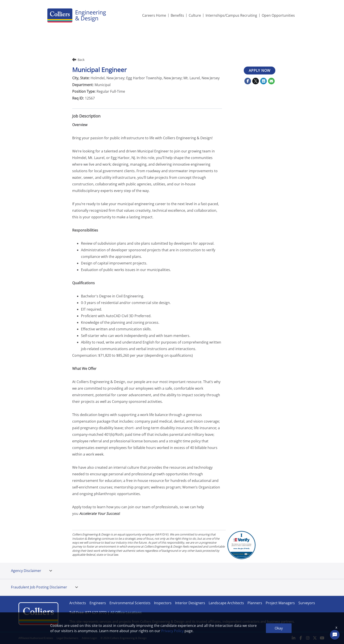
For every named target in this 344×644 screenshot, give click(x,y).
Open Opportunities (278, 15)
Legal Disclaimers (67, 638)
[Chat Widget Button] (335, 635)
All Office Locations (126, 613)
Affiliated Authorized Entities (36, 638)
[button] (51, 571)
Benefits (177, 15)
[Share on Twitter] (256, 81)
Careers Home (154, 15)
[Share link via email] (271, 81)
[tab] (51, 571)
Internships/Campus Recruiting (231, 15)
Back (78, 60)
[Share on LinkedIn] (263, 81)
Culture (195, 15)
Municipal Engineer (99, 70)
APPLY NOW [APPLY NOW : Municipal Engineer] (260, 71)
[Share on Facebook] (248, 81)
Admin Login (89, 638)
